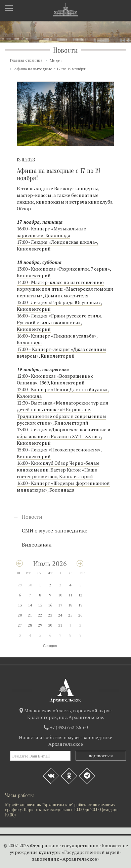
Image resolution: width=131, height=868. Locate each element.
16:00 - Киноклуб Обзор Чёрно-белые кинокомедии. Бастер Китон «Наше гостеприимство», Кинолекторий (58, 470)
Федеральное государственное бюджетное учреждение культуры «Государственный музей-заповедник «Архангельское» (69, 852)
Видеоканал (37, 545)
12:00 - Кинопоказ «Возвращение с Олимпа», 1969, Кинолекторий (55, 379)
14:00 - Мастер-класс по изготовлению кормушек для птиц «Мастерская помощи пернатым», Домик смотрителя (65, 289)
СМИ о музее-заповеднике (55, 530)
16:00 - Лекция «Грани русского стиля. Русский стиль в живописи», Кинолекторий (59, 322)
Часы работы (19, 795)
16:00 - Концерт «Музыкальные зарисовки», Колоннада (51, 232)
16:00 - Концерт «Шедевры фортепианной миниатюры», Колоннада (63, 486)
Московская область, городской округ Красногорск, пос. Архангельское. (68, 714)
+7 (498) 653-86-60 (69, 727)
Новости (32, 517)
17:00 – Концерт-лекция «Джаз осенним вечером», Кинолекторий (61, 352)
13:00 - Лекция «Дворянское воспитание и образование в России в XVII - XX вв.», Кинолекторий (64, 436)
